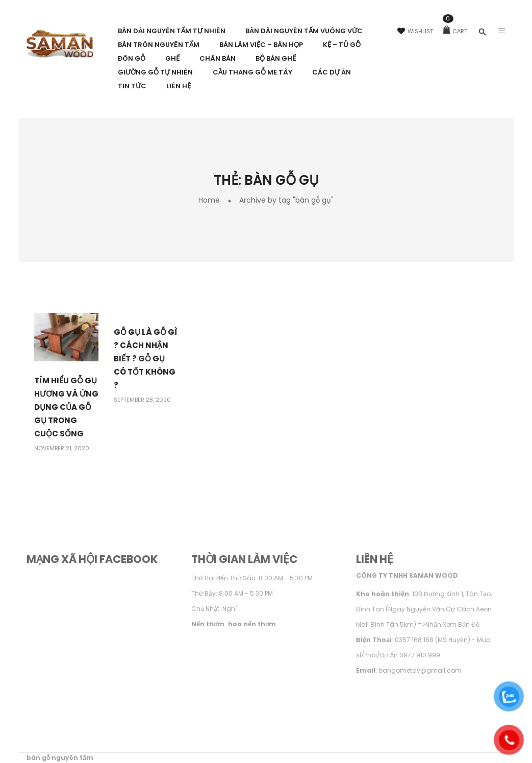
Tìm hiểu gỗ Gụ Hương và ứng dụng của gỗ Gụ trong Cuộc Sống (66, 407)
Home (209, 200)
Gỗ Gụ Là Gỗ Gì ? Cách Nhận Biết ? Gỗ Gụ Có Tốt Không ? (146, 359)
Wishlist (415, 31)
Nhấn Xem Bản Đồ (452, 624)
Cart (455, 31)
